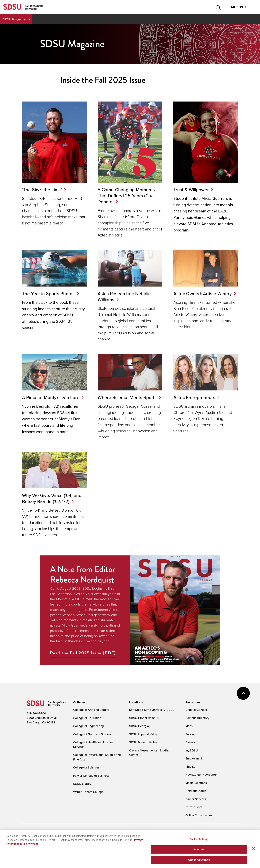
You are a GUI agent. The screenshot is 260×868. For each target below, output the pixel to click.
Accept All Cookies (199, 863)
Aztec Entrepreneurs (194, 397)
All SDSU (242, 7)
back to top (243, 699)
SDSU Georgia (139, 732)
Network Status (196, 797)
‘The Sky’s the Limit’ (42, 190)
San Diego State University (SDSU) (152, 716)
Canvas (190, 748)
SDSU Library (82, 790)
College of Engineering (88, 732)
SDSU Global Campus (144, 724)
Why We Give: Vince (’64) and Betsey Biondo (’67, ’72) (52, 504)
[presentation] (79, 708)
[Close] (254, 852)
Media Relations (196, 789)
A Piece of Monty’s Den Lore (51, 397)
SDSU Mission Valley (143, 748)
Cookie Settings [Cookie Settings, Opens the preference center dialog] (199, 842)
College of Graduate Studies (92, 740)
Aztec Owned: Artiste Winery (202, 293)
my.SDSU (192, 756)
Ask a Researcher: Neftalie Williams (124, 296)
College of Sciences (86, 774)
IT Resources (194, 813)
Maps (189, 732)
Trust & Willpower (191, 190)
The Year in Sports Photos (48, 293)
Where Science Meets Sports (120, 400)
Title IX (190, 773)
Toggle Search (218, 7)
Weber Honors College (88, 798)
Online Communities (199, 821)
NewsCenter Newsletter (201, 781)
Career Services (196, 805)
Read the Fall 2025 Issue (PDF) (83, 659)
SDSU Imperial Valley (143, 740)
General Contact (196, 716)
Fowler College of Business (91, 782)
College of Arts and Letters (91, 716)
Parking (190, 740)
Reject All (199, 852)
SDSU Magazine (15, 19)
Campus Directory (197, 724)
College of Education (87, 724)
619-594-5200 (36, 719)
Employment (194, 765)
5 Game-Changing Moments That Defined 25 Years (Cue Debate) (126, 196)
